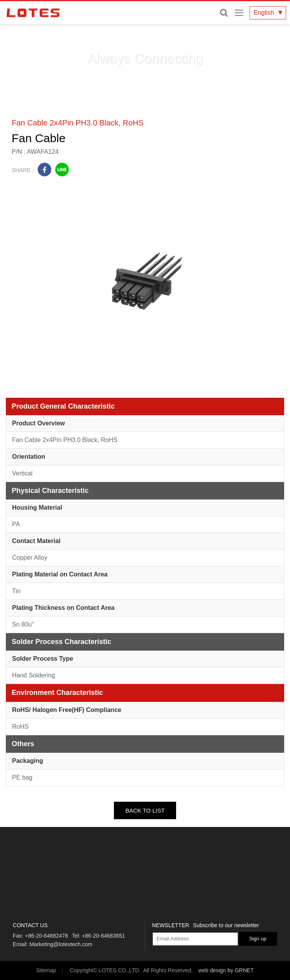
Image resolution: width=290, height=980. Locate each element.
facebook (45, 170)
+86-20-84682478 (46, 936)
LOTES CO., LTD (33, 13)
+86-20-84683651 (104, 936)
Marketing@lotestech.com (61, 944)
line (62, 170)
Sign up (258, 939)
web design (212, 970)
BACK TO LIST (145, 810)
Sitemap (46, 970)
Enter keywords (224, 13)
